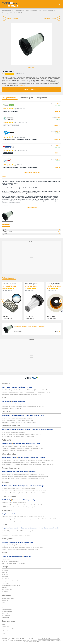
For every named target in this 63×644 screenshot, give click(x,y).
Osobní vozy (5, 575)
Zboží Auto (4, 587)
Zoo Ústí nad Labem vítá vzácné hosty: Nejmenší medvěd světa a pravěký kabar (22, 547)
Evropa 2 (4, 633)
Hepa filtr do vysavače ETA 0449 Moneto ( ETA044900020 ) (21, 167)
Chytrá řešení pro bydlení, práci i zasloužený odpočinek (16, 535)
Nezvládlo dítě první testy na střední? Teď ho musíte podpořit (17, 531)
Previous (2, 301)
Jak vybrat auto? (6, 592)
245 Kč (56, 153)
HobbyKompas (5, 583)
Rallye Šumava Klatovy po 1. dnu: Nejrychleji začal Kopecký (17, 451)
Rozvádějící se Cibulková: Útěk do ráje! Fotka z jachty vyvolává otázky (20, 404)
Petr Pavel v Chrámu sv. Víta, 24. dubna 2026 (13, 563)
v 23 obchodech (7, 318)
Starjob (3, 625)
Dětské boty (5, 613)
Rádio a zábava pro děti (8, 629)
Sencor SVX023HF (31, 286)
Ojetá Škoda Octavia (7, 589)
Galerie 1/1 (32, 68)
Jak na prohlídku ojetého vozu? (10, 581)
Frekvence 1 (5, 631)
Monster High (5, 601)
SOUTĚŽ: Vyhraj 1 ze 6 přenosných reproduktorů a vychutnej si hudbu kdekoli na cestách (24, 507)
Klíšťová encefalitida (7, 533)
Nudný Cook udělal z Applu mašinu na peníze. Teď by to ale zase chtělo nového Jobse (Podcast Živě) (27, 460)
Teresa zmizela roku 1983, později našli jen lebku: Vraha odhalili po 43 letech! (21, 394)
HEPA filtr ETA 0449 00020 (11, 111)
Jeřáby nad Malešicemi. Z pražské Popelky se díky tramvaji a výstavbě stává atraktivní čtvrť (25, 477)
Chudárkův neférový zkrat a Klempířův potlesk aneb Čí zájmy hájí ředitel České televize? (24, 390)
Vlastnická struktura (34, 642)
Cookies (53, 640)
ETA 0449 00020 (8, 153)
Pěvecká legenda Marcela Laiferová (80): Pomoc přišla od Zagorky (19, 422)
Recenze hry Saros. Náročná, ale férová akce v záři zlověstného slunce (20, 549)
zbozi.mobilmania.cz (7, 11)
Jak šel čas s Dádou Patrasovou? (10, 561)
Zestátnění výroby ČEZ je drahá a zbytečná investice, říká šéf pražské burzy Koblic (23, 475)
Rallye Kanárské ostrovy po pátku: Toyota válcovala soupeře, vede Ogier (20, 446)
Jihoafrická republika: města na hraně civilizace (14, 503)
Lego (3, 605)
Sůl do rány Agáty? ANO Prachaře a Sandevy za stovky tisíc (17, 418)
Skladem (57, 105)
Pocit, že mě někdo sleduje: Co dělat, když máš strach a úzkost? (18, 545)
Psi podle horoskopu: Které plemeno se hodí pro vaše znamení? (18, 436)
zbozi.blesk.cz (5, 579)
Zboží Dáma (5, 577)
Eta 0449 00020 (8, 71)
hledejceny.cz (5, 570)
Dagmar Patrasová (6, 559)
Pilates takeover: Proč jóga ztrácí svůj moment (13, 521)
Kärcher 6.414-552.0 (54, 286)
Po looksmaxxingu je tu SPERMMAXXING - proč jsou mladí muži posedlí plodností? (23, 517)
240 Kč (56, 168)
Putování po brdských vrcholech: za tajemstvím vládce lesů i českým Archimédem (22, 505)
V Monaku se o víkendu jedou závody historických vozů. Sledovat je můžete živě (22, 448)
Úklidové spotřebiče (31, 11)
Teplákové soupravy (7, 611)
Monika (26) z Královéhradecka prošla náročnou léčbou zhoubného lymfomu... (22, 434)
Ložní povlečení (6, 616)
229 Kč (56, 111)
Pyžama (4, 607)
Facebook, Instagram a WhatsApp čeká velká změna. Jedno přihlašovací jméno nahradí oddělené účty (28, 465)
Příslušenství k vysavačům (46, 11)
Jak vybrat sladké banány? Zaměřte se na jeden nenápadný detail (18, 489)
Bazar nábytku (5, 618)
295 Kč (56, 140)
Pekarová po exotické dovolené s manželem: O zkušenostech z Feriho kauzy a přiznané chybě (26, 392)
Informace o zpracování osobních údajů (40, 640)
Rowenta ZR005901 (9, 286)
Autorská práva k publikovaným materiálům (49, 639)
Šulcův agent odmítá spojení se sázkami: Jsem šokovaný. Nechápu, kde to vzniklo (23, 406)
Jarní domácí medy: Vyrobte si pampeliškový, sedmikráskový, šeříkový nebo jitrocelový (24, 491)
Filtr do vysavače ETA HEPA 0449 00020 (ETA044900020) (20, 140)
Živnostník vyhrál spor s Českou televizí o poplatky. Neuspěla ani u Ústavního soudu (23, 479)
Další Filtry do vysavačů (9, 284)
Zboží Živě (4, 572)
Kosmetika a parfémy (7, 609)
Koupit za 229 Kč (31, 90)
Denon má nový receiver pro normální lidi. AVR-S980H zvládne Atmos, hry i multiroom (23, 462)
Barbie (3, 603)
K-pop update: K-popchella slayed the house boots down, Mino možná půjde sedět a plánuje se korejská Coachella (31, 519)
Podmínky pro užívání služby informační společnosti (15, 640)
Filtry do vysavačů (7, 13)
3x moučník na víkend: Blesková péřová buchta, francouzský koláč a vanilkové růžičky (24, 493)
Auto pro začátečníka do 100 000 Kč (11, 585)
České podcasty (6, 627)
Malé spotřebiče (19, 11)
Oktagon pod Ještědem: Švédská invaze (12, 408)
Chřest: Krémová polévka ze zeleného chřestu (13, 432)
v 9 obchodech (29, 318)
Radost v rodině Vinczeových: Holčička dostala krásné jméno (17, 420)
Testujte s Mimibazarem (8, 598)
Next (61, 301)
